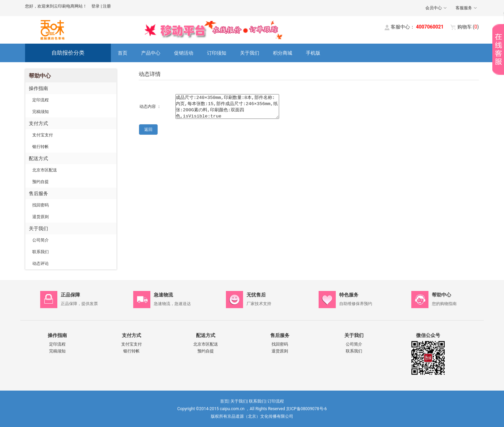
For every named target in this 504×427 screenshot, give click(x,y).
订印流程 (276, 401)
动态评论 (41, 263)
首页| (225, 401)
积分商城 (283, 53)
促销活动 (184, 53)
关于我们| (239, 401)
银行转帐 (41, 147)
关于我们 (250, 53)
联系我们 (41, 252)
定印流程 (41, 100)
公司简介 (41, 240)
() (468, 27)
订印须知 (217, 53)
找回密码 (41, 205)
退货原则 (41, 217)
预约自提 (41, 182)
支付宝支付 (43, 135)
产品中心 (151, 53)
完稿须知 (41, 112)
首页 (123, 53)
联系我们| (258, 401)
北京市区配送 (45, 170)
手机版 (313, 53)
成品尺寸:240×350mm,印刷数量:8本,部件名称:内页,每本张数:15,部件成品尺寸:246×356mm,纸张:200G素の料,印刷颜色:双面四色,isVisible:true (227, 106)
